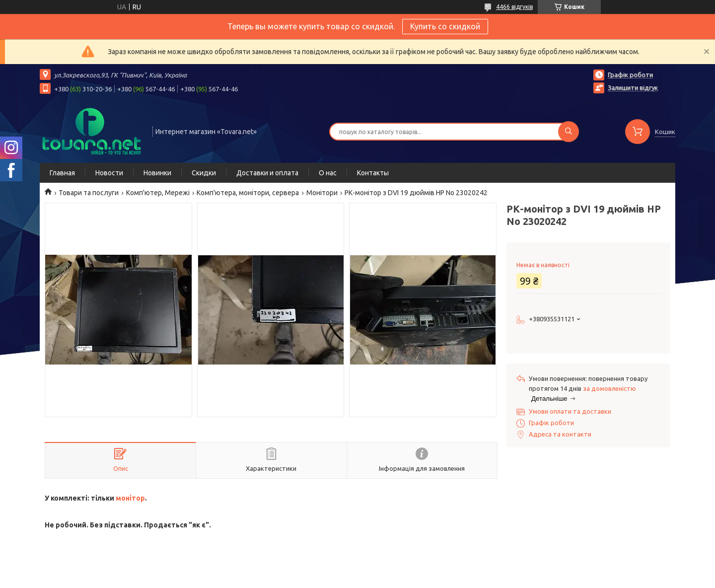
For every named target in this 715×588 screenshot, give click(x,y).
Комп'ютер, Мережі (158, 193)
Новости (109, 173)
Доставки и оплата (267, 173)
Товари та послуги (89, 193)
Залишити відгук (633, 87)
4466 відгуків (514, 7)
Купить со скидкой (445, 26)
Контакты (373, 173)
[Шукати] (569, 132)
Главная (62, 173)
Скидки (204, 173)
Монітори (322, 193)
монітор (130, 498)
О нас (328, 173)
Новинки (157, 173)
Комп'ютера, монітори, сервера (248, 193)
